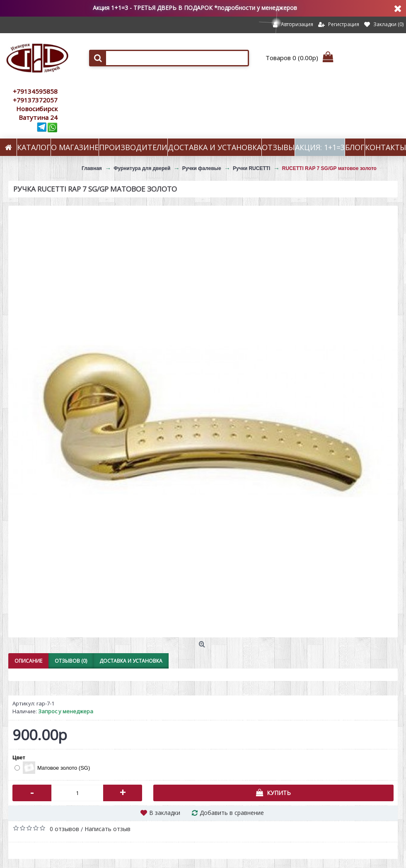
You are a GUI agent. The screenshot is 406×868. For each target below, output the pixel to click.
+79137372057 (35, 100)
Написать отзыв (108, 829)
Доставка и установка (131, 661)
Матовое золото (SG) (52, 768)
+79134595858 (35, 91)
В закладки (165, 813)
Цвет (19, 757)
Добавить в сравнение (232, 813)
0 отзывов (64, 829)
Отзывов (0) (71, 661)
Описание (28, 661)
